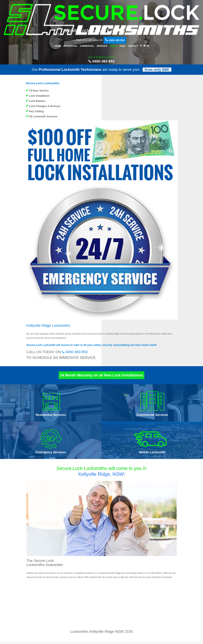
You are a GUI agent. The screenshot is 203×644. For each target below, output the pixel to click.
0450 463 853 (101, 61)
